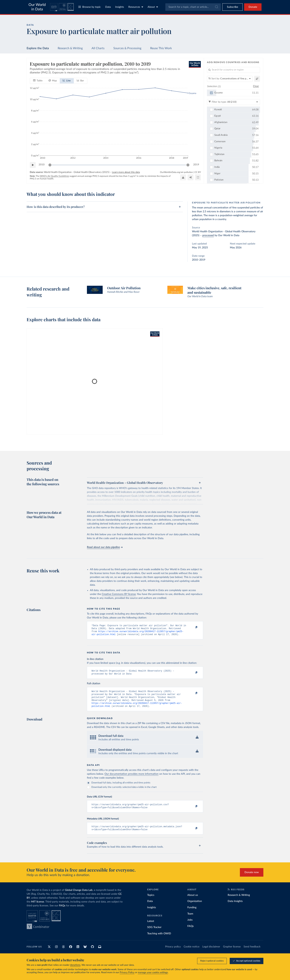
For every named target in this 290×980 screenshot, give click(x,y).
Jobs (190, 926)
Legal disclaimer (211, 953)
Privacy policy (173, 953)
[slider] (50, 165)
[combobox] (193, 7)
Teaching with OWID (159, 939)
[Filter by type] (233, 102)
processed (208, 235)
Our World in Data (37, 7)
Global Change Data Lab (79, 896)
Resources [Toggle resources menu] (136, 7)
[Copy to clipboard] (193, 627)
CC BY (198, 172)
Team (190, 920)
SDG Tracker (154, 933)
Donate (253, 7)
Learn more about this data (126, 172)
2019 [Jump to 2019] (196, 165)
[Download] (183, 177)
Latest (151, 927)
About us (193, 901)
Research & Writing (70, 48)
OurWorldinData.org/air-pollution (176, 172)
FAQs (62, 912)
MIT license (38, 908)
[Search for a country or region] (233, 70)
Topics (151, 901)
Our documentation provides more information (131, 778)
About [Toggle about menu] (153, 7)
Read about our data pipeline (105, 547)
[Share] (190, 177)
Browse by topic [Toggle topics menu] (90, 7)
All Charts (98, 48)
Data (108, 7)
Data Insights (235, 907)
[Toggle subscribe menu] (232, 7)
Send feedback (252, 953)
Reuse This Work (161, 48)
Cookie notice (192, 953)
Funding (192, 913)
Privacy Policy (127, 973)
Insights (120, 7)
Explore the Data (38, 48)
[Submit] (216, 7)
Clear (256, 86)
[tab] (38, 81)
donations (75, 965)
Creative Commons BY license (119, 594)
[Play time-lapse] (33, 165)
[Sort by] (230, 79)
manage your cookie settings (153, 973)
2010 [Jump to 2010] (42, 165)
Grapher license (232, 953)
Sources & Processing (127, 48)
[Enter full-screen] (198, 177)
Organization (195, 907)
